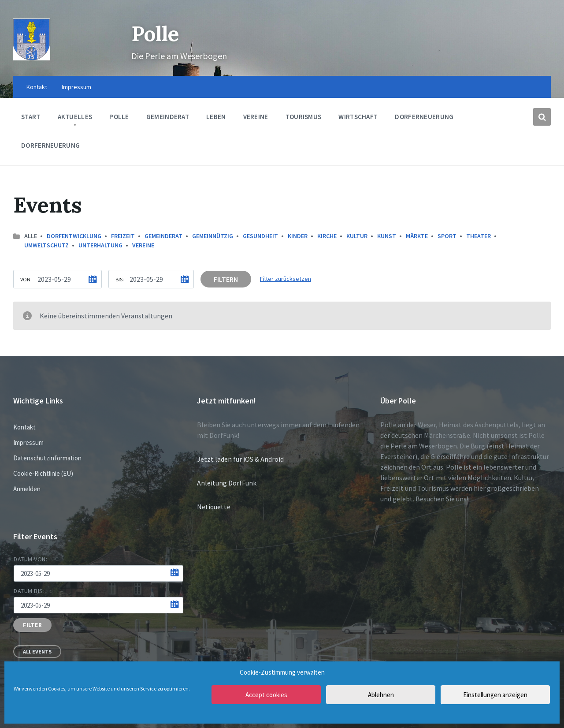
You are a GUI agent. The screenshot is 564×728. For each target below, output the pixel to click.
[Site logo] (32, 58)
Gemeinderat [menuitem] (168, 117)
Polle (156, 33)
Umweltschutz (46, 245)
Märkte (417, 236)
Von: (26, 279)
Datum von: (31, 559)
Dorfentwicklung (74, 236)
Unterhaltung (100, 245)
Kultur (357, 236)
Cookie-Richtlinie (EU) (43, 473)
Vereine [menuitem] (256, 117)
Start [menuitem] (31, 117)
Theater (479, 236)
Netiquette (214, 507)
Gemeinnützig (213, 236)
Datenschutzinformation (47, 458)
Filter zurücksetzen (286, 279)
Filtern (226, 279)
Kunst (387, 236)
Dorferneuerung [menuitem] (424, 117)
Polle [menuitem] (119, 117)
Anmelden (27, 489)
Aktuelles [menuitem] (75, 117)
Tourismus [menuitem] (304, 117)
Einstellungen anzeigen (495, 695)
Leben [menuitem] (216, 117)
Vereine (143, 245)
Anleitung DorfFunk (227, 483)
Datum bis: (29, 591)
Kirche (327, 236)
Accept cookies (266, 695)
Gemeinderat (163, 236)
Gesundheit (260, 236)
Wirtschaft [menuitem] (358, 117)
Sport (447, 236)
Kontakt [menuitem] (37, 87)
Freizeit (123, 236)
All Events (37, 651)
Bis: (120, 279)
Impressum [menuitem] (76, 87)
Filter (32, 625)
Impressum (28, 442)
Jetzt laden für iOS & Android (240, 459)
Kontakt (24, 427)
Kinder (298, 236)
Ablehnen (381, 695)
